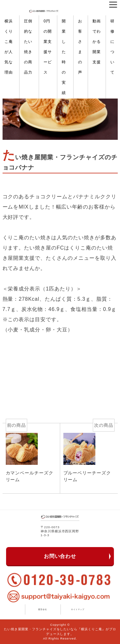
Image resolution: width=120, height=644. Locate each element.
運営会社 (43, 609)
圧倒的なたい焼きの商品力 (28, 47)
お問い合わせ (60, 556)
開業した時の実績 (64, 57)
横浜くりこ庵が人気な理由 (9, 47)
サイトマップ (78, 609)
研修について (112, 47)
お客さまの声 (80, 47)
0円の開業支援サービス (48, 47)
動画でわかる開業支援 (97, 42)
